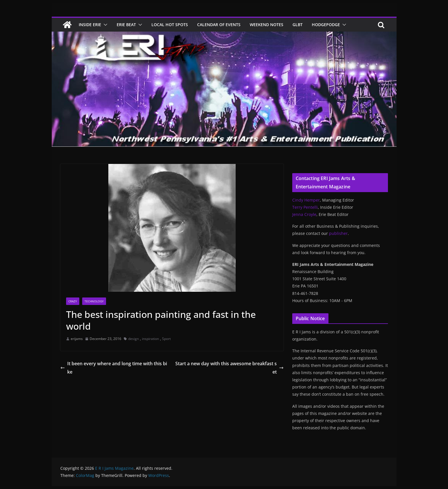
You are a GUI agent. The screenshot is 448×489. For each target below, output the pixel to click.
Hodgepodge (326, 25)
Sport (166, 339)
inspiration (150, 339)
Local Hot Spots (170, 25)
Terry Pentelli (305, 207)
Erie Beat (126, 25)
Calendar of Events (219, 25)
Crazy (73, 301)
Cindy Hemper (306, 200)
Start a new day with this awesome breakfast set (229, 368)
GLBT (298, 25)
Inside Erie (90, 25)
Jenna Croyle (304, 214)
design (133, 339)
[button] (104, 25)
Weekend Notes (267, 25)
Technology (94, 301)
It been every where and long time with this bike (114, 368)
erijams (77, 339)
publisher (338, 233)
